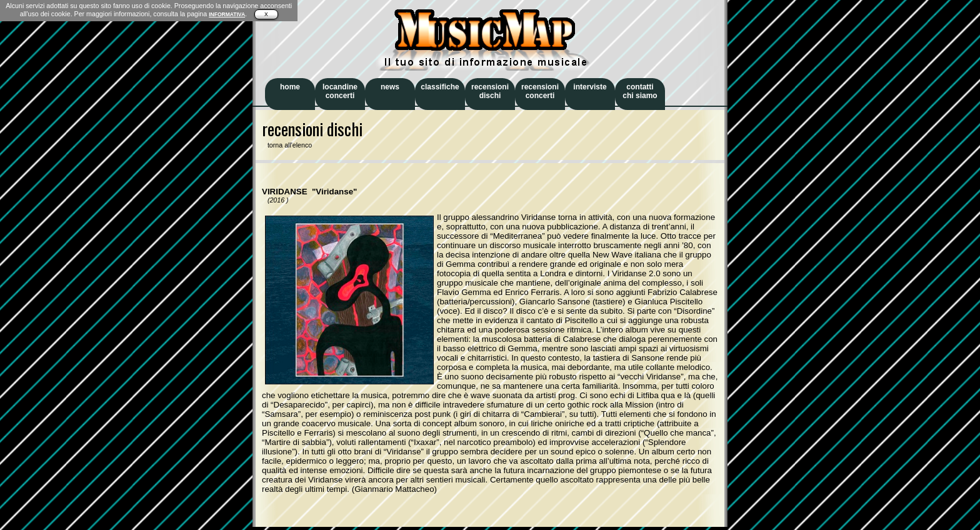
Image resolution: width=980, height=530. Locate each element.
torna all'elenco (287, 145)
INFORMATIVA (227, 14)
